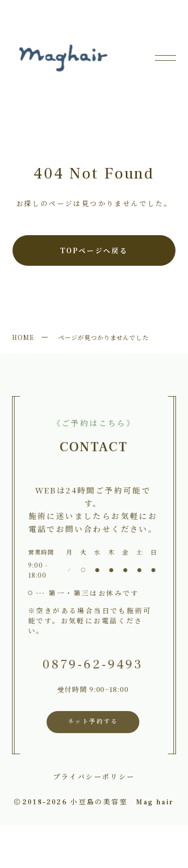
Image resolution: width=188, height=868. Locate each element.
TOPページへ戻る (94, 250)
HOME (23, 337)
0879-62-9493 (91, 665)
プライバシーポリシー (94, 776)
